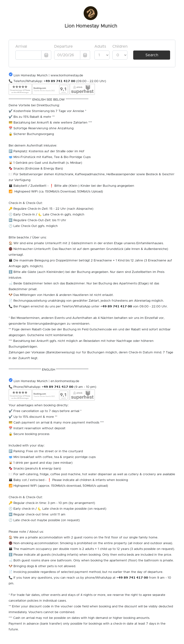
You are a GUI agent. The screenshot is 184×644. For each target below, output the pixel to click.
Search (152, 55)
